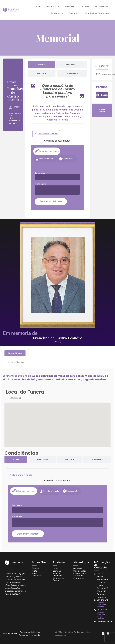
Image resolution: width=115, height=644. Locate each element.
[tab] (41, 65)
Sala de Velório (102, 6)
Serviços (84, 6)
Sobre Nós (53, 6)
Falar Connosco (37, 575)
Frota (35, 571)
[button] (102, 95)
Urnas (56, 568)
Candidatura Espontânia (80, 575)
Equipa (35, 568)
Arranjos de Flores (58, 579)
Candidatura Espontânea (97, 13)
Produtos (57, 13)
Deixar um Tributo (51, 202)
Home (38, 6)
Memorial (70, 6)
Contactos (74, 13)
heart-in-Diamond (57, 575)
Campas (57, 571)
